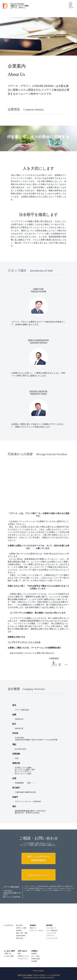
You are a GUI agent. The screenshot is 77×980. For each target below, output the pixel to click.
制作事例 (49, 925)
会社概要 (34, 961)
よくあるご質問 (9, 951)
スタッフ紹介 (36, 956)
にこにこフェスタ (52, 938)
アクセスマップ (23, 959)
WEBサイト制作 (21, 928)
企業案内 (34, 951)
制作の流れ (20, 938)
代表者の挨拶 (36, 959)
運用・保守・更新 (22, 933)
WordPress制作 (21, 936)
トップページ (8, 925)
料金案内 (33, 925)
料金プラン (33, 928)
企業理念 (34, 954)
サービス (19, 925)
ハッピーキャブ (51, 933)
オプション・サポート (37, 930)
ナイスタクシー (51, 928)
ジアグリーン (50, 936)
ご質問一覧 (7, 954)
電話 (19, 954)
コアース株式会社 (52, 930)
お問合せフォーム (23, 956)
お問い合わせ (22, 951)
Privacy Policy (38, 971)
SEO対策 (19, 930)
